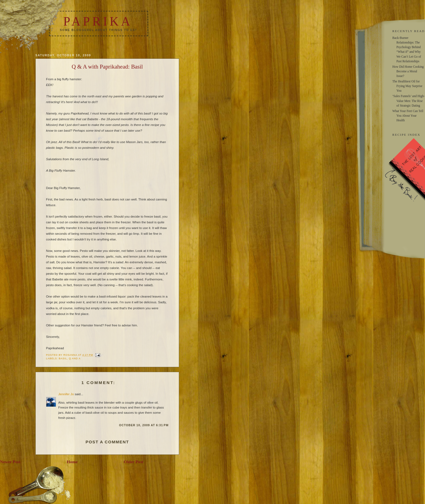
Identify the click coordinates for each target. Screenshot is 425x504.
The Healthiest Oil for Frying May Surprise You (407, 86)
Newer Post (10, 462)
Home (72, 462)
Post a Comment (107, 442)
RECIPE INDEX (406, 135)
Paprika (98, 21)
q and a (75, 358)
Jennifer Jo (66, 394)
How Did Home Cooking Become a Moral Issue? (408, 71)
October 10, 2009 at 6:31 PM (144, 425)
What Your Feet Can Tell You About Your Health (408, 116)
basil (63, 358)
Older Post (134, 462)
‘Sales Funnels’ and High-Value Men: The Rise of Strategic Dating (409, 101)
